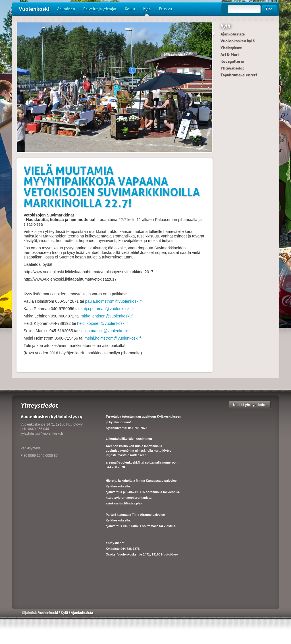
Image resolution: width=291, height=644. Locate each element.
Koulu (130, 9)
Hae (269, 9)
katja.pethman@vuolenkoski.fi (107, 309)
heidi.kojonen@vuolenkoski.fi (102, 323)
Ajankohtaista (233, 34)
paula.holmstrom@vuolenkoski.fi (113, 301)
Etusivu (165, 9)
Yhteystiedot (232, 68)
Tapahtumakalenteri (239, 75)
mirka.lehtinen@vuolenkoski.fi (106, 316)
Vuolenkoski (34, 9)
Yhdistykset (231, 48)
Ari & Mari (230, 54)
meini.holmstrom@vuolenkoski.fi (112, 338)
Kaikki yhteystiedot (250, 405)
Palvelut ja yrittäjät (100, 9)
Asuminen (66, 9)
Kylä (147, 11)
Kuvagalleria (232, 61)
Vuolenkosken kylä (238, 41)
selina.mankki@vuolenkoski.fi (105, 331)
